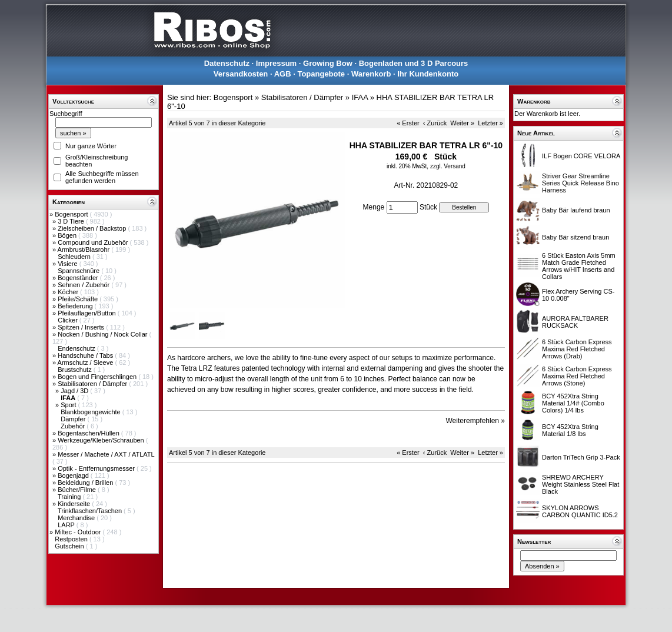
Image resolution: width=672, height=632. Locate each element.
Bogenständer (79, 278)
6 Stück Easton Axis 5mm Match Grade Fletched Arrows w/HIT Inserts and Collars (579, 266)
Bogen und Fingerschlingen (98, 377)
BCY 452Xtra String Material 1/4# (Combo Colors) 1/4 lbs (573, 403)
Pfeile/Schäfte (79, 299)
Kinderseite (75, 504)
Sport (69, 405)
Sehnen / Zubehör (84, 285)
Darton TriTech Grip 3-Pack (581, 457)
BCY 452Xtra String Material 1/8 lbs (570, 430)
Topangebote (321, 74)
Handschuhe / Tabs (86, 355)
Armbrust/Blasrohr (85, 250)
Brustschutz (76, 370)
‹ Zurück (435, 123)
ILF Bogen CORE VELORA (581, 156)
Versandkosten (241, 74)
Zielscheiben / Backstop (93, 228)
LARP (67, 525)
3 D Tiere (72, 221)
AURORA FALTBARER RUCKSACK (575, 322)
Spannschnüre (79, 271)
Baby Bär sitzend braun (575, 237)
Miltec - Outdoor (79, 532)
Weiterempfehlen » (476, 421)
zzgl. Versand (448, 166)
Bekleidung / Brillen (86, 483)
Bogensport (72, 214)
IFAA (360, 97)
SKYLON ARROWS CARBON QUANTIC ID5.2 (580, 511)
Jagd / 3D (75, 391)
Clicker (69, 320)
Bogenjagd (74, 475)
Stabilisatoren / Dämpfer (93, 384)
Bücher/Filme (78, 490)
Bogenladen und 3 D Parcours (414, 63)
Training (70, 497)
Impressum (276, 63)
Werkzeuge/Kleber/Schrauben (102, 440)
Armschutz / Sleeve (87, 362)
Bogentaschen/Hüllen (89, 433)
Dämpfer (74, 419)
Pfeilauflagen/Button (88, 313)
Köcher (69, 292)
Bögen (68, 235)
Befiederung (76, 306)
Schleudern (75, 257)
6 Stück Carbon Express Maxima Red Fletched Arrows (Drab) (577, 349)
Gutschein (70, 546)
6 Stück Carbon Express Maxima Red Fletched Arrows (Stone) (577, 376)
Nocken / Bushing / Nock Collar (103, 334)
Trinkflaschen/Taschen (91, 511)
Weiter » (462, 123)
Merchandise (77, 518)
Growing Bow (328, 63)
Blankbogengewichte (92, 412)
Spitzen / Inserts (82, 327)
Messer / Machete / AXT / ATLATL (106, 454)
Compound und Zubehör (94, 242)
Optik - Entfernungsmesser (97, 468)
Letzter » (490, 123)
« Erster (408, 123)
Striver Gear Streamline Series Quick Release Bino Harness (580, 183)
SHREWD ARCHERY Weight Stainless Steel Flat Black (580, 484)
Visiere (68, 264)
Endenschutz (77, 348)
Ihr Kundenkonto (428, 74)
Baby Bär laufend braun (576, 210)
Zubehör (74, 426)
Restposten (72, 539)
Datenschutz (227, 63)
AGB (283, 74)
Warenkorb (371, 74)
